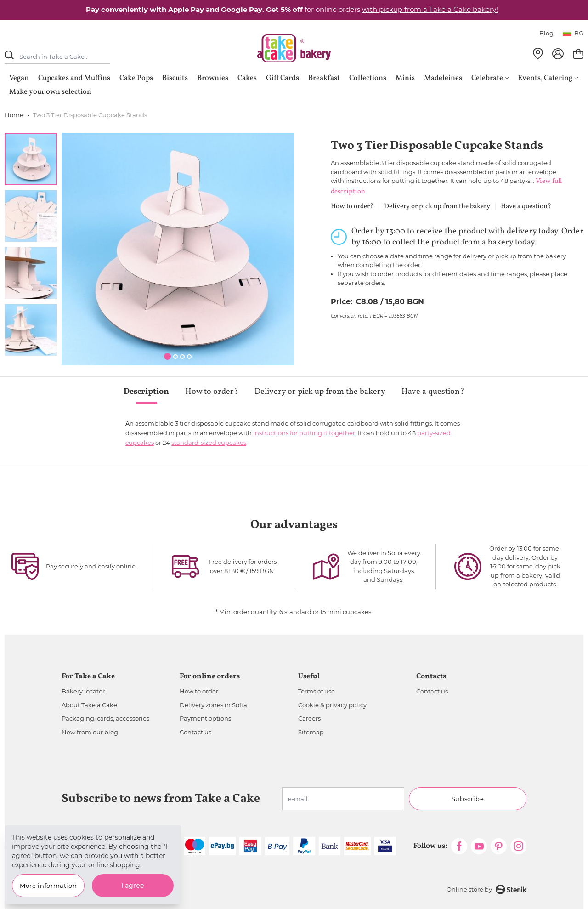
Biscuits (175, 78)
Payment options (205, 718)
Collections (368, 78)
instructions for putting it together (304, 433)
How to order (199, 691)
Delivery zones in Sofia (213, 705)
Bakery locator (83, 691)
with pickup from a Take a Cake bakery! (430, 9)
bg (573, 33)
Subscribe (468, 799)
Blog (546, 33)
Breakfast (324, 78)
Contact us (195, 732)
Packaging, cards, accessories (105, 718)
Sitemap (311, 732)
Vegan (19, 78)
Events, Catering (548, 78)
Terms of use (317, 691)
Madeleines (443, 78)
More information (48, 886)
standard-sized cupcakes (209, 443)
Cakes (247, 78)
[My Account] (558, 54)
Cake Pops (136, 78)
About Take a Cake (89, 705)
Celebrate (490, 78)
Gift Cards (283, 78)
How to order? (352, 207)
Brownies (213, 78)
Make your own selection (50, 92)
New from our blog (90, 732)
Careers (309, 718)
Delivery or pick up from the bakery (437, 207)
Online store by (486, 889)
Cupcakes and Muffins (74, 78)
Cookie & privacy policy (332, 705)
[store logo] (294, 48)
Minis (405, 78)
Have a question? (526, 207)
